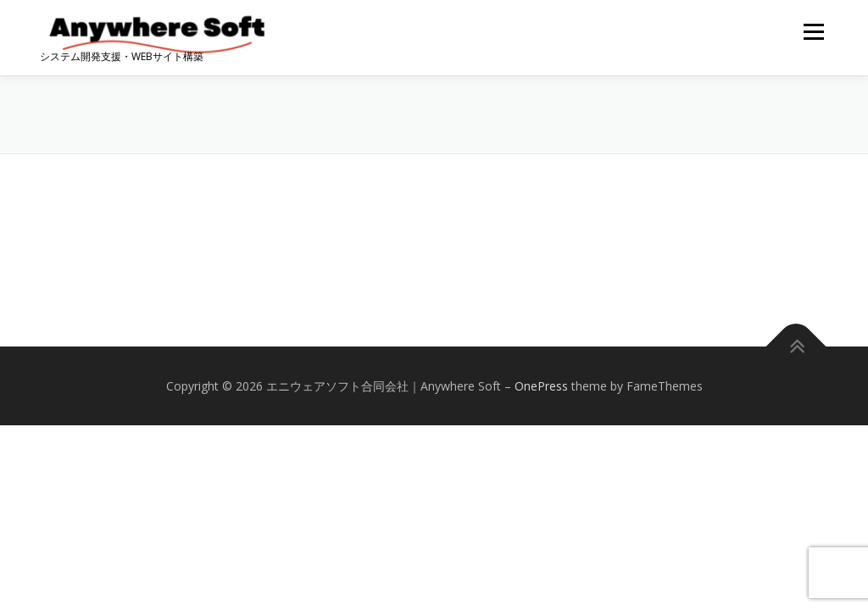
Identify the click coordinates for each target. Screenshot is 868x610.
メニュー (813, 32)
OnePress (541, 386)
